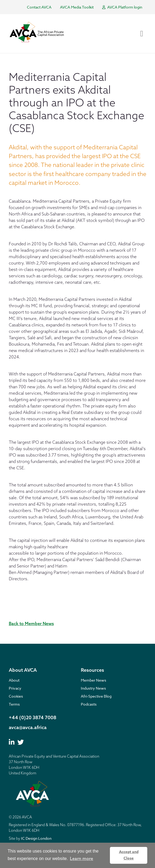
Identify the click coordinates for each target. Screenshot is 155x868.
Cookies (16, 696)
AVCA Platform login (122, 7)
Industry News (93, 688)
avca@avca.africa (28, 727)
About (14, 680)
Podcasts (89, 704)
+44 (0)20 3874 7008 (33, 717)
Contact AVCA (39, 7)
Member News (94, 680)
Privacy (15, 688)
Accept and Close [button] (129, 855)
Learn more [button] (82, 858)
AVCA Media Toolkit (77, 7)
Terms (14, 704)
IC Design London (36, 838)
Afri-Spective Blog (96, 696)
